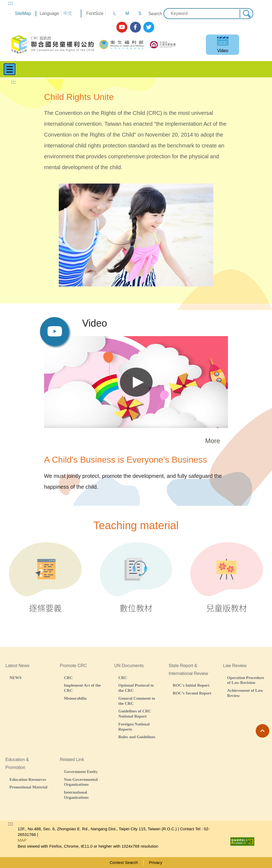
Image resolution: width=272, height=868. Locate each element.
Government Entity (81, 771)
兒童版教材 (227, 577)
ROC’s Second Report (192, 693)
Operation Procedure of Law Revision (246, 680)
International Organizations (76, 795)
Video (223, 51)
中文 (68, 13)
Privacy (156, 862)
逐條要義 (45, 577)
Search (155, 14)
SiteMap (23, 13)
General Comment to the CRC (137, 701)
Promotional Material (28, 787)
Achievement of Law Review (245, 693)
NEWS (16, 678)
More (213, 441)
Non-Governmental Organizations (81, 782)
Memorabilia (75, 698)
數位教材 (136, 577)
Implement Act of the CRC (82, 688)
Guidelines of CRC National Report (135, 714)
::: (11, 3)
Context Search (124, 862)
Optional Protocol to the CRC (136, 688)
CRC (68, 678)
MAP (22, 840)
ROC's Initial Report (191, 685)
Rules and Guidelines (137, 737)
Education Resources (28, 779)
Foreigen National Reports (134, 727)
